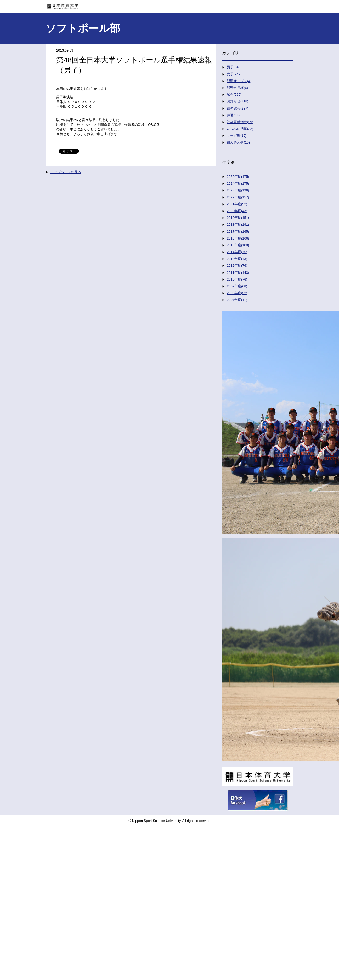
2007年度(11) (237, 300)
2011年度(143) (238, 273)
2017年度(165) (238, 232)
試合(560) (234, 95)
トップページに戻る (66, 172)
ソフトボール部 (83, 28)
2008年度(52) (237, 293)
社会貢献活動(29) (240, 122)
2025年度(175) (238, 177)
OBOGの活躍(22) (240, 129)
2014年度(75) (237, 252)
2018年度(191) (238, 224)
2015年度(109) (238, 245)
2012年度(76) (237, 266)
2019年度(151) (238, 218)
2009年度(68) (237, 286)
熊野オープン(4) (239, 81)
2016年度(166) (238, 238)
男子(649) (234, 67)
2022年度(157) (238, 197)
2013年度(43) (237, 259)
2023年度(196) (238, 190)
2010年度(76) (237, 279)
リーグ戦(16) (237, 136)
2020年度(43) (237, 211)
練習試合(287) (238, 108)
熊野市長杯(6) (237, 88)
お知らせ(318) (238, 101)
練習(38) (233, 115)
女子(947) (234, 74)
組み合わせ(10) (238, 142)
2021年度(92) (237, 204)
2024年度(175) (238, 183)
